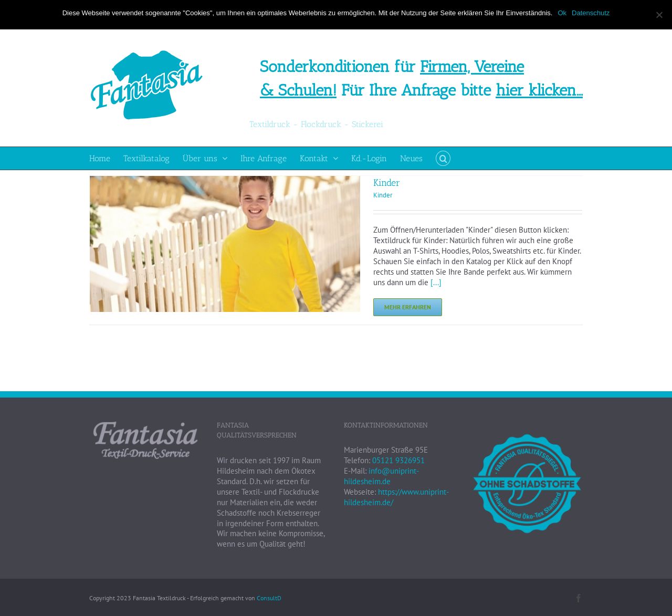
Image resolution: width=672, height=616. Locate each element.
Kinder (387, 183)
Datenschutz (591, 13)
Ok (562, 13)
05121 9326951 (398, 460)
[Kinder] (225, 181)
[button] (443, 158)
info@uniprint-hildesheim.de (381, 476)
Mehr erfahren (408, 307)
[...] (436, 282)
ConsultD (269, 598)
